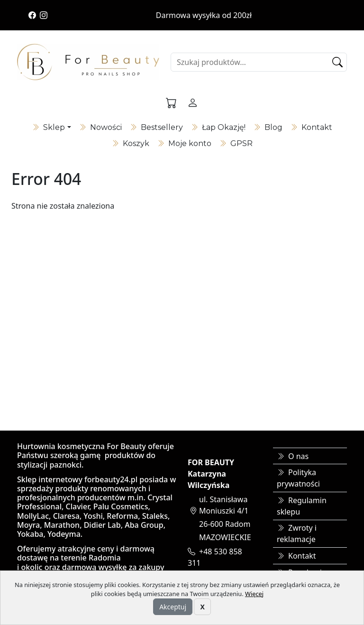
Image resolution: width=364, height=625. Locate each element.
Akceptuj (173, 607)
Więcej (254, 594)
